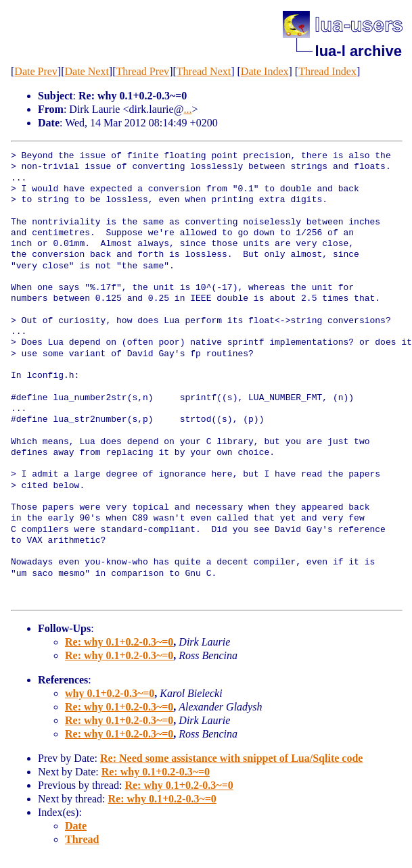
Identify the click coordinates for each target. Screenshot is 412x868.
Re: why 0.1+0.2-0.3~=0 (119, 642)
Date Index (265, 71)
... (187, 109)
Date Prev (36, 71)
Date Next (87, 71)
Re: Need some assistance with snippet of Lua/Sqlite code (231, 758)
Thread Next (204, 71)
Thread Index (327, 71)
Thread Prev (142, 71)
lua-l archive (359, 51)
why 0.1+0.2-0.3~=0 (110, 693)
